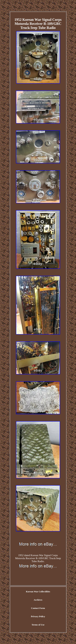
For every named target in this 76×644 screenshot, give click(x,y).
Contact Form (38, 608)
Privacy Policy (38, 616)
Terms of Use (38, 625)
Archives (38, 600)
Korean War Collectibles (38, 592)
